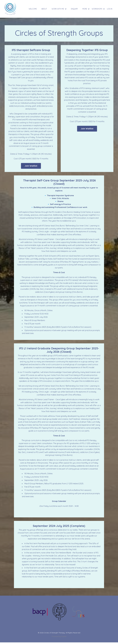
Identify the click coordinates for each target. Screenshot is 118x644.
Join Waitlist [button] (31, 166)
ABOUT (44, 9)
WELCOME (33, 9)
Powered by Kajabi (59, 638)
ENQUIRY (74, 9)
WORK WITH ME (59, 9)
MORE (86, 9)
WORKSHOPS (98, 9)
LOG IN (110, 9)
